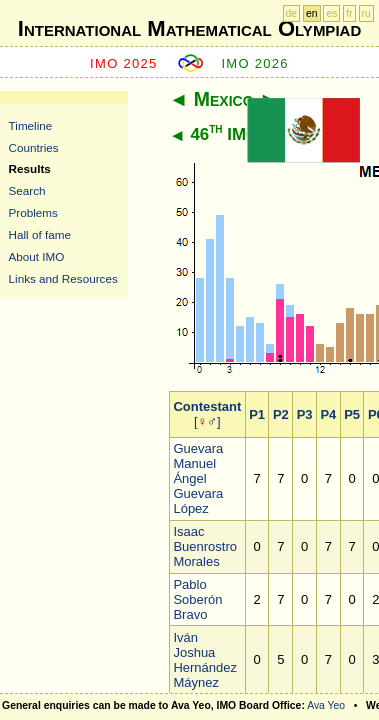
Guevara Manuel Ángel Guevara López (198, 478)
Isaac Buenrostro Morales (205, 546)
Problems (33, 212)
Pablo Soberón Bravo (197, 599)
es (331, 13)
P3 (305, 414)
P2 (281, 414)
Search (27, 190)
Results (30, 168)
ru (366, 13)
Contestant (207, 406)
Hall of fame (40, 234)
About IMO (37, 256)
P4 (328, 414)
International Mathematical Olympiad (189, 28)
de (292, 13)
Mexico (224, 99)
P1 (257, 414)
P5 (352, 414)
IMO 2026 (255, 63)
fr (349, 13)
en (312, 13)
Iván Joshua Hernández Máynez (205, 660)
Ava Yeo (326, 705)
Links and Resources (63, 278)
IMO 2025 (124, 63)
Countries (34, 147)
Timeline (31, 125)
